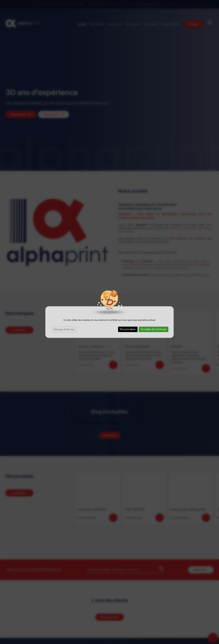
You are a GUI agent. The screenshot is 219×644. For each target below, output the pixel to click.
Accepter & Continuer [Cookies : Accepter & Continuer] (154, 329)
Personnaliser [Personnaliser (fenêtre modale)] (128, 329)
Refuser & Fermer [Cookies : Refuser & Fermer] (64, 329)
